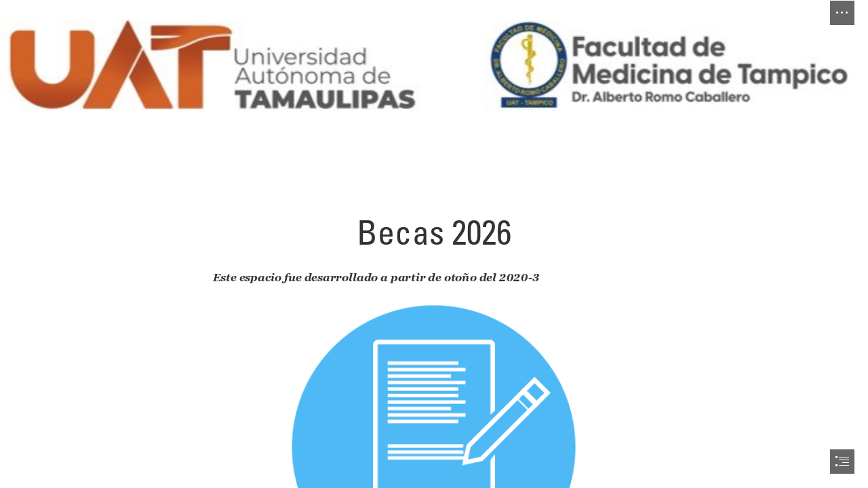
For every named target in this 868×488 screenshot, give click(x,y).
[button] (842, 13)
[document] (434, 244)
